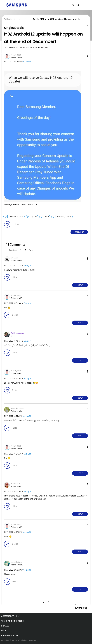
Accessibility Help (10, 616)
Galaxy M (27, 62)
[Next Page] (33, 250)
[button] (83, 56)
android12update (16, 217)
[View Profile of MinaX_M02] (16, 55)
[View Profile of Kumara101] (15, 484)
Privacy (5, 626)
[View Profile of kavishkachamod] (18, 408)
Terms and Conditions (13, 621)
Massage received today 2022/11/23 (20, 204)
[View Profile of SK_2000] (15, 258)
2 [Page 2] (25, 250)
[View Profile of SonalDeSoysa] (17, 562)
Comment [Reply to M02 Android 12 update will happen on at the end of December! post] (79, 232)
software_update (64, 217)
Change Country (10, 636)
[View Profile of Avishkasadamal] (18, 333)
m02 (47, 217)
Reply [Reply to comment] (80, 285)
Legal (4, 631)
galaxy (34, 217)
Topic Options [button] (83, 26)
